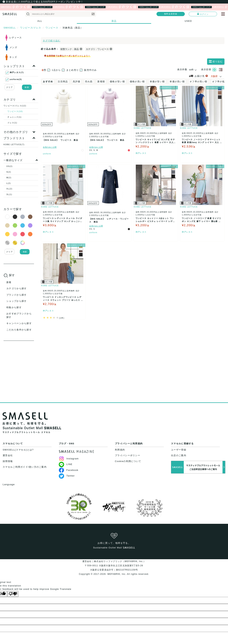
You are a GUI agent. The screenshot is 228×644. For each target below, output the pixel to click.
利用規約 (120, 450)
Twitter (67, 476)
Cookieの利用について (128, 461)
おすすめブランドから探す (19, 315)
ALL (40, 21)
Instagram (69, 459)
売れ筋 (89, 82)
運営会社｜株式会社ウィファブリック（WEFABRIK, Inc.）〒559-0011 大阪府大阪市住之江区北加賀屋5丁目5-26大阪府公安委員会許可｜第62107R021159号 (114, 566)
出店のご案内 (179, 455)
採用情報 (8, 461)
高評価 (77, 82)
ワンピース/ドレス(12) (15, 106)
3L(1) (9, 194)
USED (188, 21)
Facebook (69, 470)
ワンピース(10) (15, 111)
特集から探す (14, 307)
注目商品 (63, 82)
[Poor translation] (13, 594)
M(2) (9, 178)
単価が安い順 (157, 82)
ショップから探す (16, 301)
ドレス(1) (12, 123)
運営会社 (8, 455)
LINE (66, 464)
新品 (114, 21)
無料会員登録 (171, 14)
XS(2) (9, 166)
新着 (9, 282)
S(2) (9, 172)
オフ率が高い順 (198, 82)
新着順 (101, 82)
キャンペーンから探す (19, 323)
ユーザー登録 (179, 450)
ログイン (203, 14)
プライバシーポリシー (128, 455)
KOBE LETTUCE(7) (14, 144)
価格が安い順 (117, 82)
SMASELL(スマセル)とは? (18, 450)
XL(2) (9, 189)
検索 (27, 87)
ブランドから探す (16, 295)
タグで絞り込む (52, 41)
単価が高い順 (177, 82)
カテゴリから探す (16, 288)
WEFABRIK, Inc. (117, 574)
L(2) (9, 183)
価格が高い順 (137, 82)
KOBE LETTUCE (143, 132)
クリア (9, 87)
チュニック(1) (14, 117)
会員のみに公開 (50, 151)
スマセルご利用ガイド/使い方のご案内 (25, 467)
